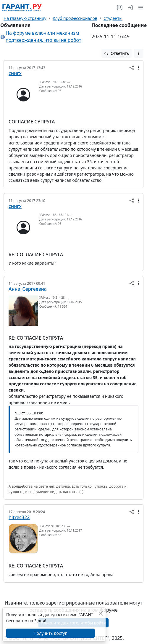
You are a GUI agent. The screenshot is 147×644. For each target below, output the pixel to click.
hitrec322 (19, 517)
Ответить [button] (117, 53)
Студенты (113, 18)
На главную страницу (25, 18)
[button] (139, 8)
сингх (15, 73)
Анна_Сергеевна (28, 289)
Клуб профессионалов (75, 18)
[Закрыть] (101, 613)
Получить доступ (50, 633)
